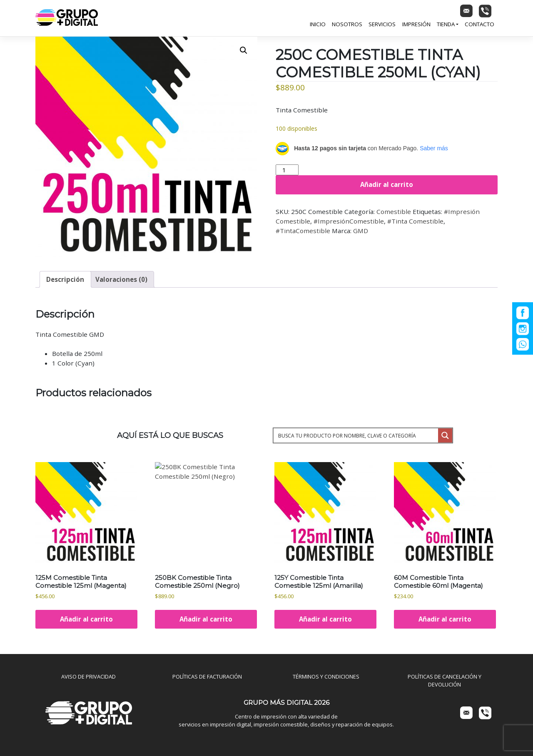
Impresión (416, 24)
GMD (361, 231)
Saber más (434, 148)
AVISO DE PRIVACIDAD (88, 676)
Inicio (318, 24)
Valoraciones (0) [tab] (121, 279)
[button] (244, 50)
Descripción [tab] (65, 279)
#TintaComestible (303, 231)
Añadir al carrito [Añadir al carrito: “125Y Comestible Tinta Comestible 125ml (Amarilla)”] (325, 619)
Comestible (394, 211)
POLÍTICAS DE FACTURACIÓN (207, 676)
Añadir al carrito (387, 184)
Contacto (479, 24)
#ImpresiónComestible (349, 221)
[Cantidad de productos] (287, 170)
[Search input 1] (356, 435)
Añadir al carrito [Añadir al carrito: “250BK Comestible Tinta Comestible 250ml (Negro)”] (206, 619)
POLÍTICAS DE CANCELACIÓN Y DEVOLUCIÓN (445, 680)
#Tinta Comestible (415, 221)
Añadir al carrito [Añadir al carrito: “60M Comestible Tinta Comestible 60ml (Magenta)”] (445, 619)
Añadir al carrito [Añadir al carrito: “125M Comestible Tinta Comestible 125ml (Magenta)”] (86, 619)
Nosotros (347, 24)
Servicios (382, 24)
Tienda (446, 24)
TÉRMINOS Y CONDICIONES (326, 676)
